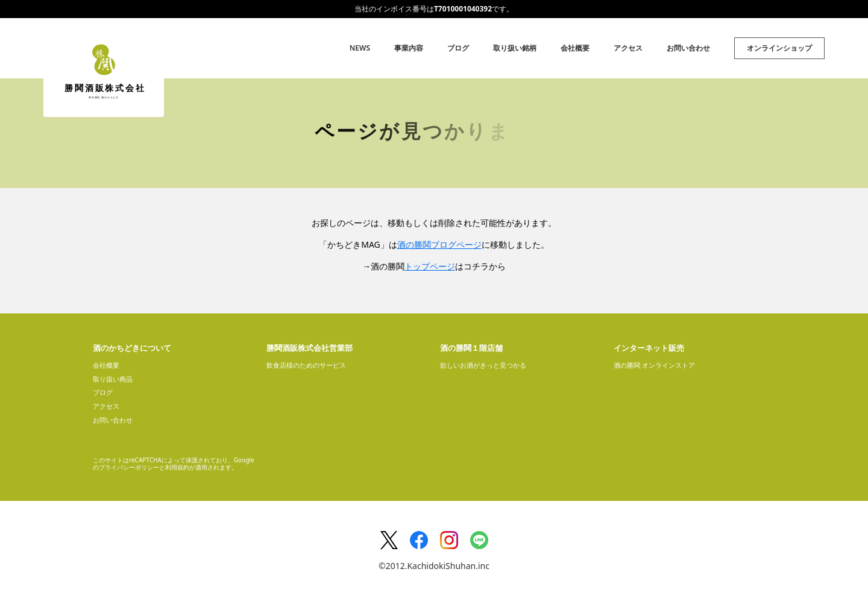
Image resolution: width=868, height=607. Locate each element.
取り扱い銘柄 (515, 48)
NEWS (360, 48)
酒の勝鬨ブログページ (439, 244)
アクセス (628, 48)
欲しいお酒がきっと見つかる (483, 365)
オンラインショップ (779, 48)
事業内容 (409, 48)
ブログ (458, 48)
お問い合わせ (688, 48)
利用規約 (177, 467)
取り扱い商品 (113, 379)
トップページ (430, 266)
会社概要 (575, 48)
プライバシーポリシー (129, 467)
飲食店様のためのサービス (306, 365)
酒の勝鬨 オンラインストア (654, 365)
